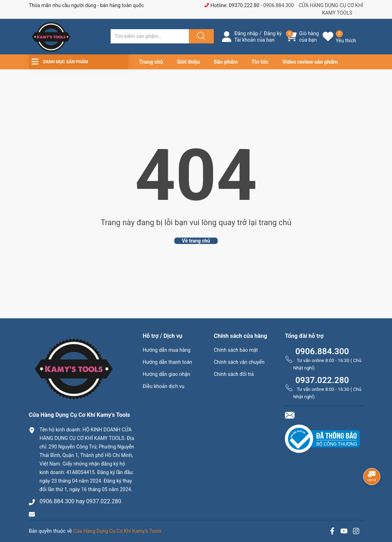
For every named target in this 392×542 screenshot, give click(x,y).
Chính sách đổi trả (234, 374)
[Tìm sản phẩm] (150, 36)
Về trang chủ (196, 241)
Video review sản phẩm (310, 62)
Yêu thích (346, 41)
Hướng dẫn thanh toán (167, 362)
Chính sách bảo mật (236, 350)
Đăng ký (273, 33)
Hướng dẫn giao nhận (166, 374)
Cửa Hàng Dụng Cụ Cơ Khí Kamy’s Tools (117, 531)
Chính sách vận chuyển (239, 362)
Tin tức (260, 62)
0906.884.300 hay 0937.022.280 (80, 501)
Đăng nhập (246, 33)
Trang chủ (151, 62)
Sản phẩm (226, 62)
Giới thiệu (188, 62)
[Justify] (200, 36)
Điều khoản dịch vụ (163, 386)
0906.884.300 (279, 5)
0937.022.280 (322, 380)
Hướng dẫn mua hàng (166, 350)
